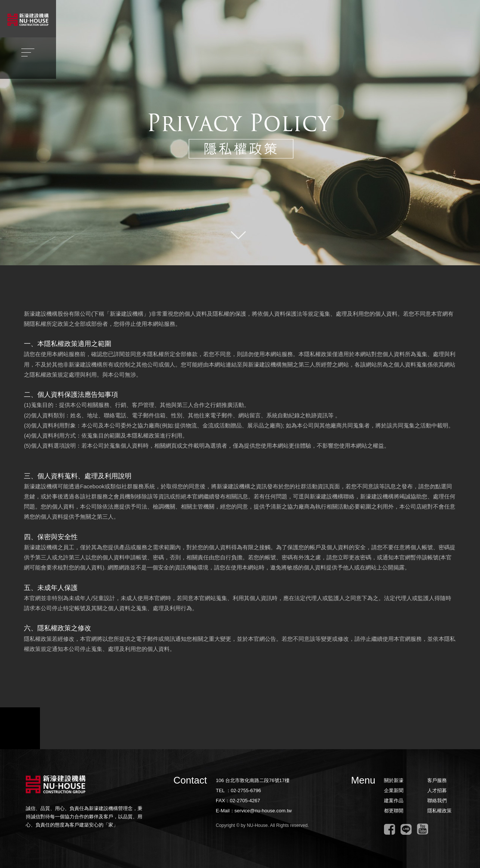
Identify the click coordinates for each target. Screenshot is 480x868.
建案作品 (394, 801)
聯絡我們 (437, 801)
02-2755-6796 (246, 790)
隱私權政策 (439, 811)
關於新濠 (394, 780)
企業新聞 (394, 790)
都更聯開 (394, 811)
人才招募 (437, 790)
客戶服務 (437, 780)
